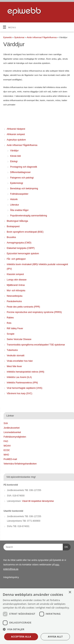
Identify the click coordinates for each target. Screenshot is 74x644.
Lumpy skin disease (17, 280)
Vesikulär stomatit (16, 356)
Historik (14, 199)
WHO (6, 455)
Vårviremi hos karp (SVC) (19, 393)
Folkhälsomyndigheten (15, 437)
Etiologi (14, 161)
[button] (37, 629)
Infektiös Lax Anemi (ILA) (19, 377)
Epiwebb (8, 37)
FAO (6, 441)
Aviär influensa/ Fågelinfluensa (42, 37)
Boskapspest (13, 226)
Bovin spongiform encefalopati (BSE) (25, 232)
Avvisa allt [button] (55, 637)
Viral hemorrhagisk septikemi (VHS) (25, 388)
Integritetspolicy (11, 577)
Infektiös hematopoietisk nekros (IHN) (25, 372)
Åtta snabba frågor (19, 210)
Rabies (10, 318)
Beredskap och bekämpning (24, 189)
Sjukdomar (20, 37)
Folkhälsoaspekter (19, 194)
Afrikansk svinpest (16, 134)
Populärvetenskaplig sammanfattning (29, 216)
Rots (9, 323)
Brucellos (11, 237)
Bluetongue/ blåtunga (17, 221)
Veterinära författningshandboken (20, 464)
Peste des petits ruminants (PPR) (23, 307)
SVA (6, 423)
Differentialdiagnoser (20, 172)
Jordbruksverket (12, 428)
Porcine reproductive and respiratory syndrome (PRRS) (34, 312)
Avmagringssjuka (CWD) (19, 243)
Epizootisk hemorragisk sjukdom (23, 254)
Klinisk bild (15, 156)
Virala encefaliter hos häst (20, 361)
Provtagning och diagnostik (24, 167)
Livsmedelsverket (12, 432)
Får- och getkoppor (16, 259)
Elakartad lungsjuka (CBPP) (21, 248)
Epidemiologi (17, 183)
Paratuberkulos (14, 301)
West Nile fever (14, 366)
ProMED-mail (10, 459)
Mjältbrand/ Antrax (16, 285)
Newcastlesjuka (15, 296)
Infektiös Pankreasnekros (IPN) (22, 383)
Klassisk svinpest (15, 274)
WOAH (7, 446)
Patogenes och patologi (22, 178)
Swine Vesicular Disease (19, 339)
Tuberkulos (12, 350)
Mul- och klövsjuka (16, 291)
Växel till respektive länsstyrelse (38, 501)
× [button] (70, 592)
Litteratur (15, 205)
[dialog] (37, 616)
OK (65, 546)
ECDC (7, 450)
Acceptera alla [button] (21, 637)
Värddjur (14, 151)
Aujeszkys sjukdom (16, 140)
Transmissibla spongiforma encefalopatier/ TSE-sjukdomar (36, 345)
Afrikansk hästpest (16, 129)
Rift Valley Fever (15, 328)
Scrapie (11, 334)
